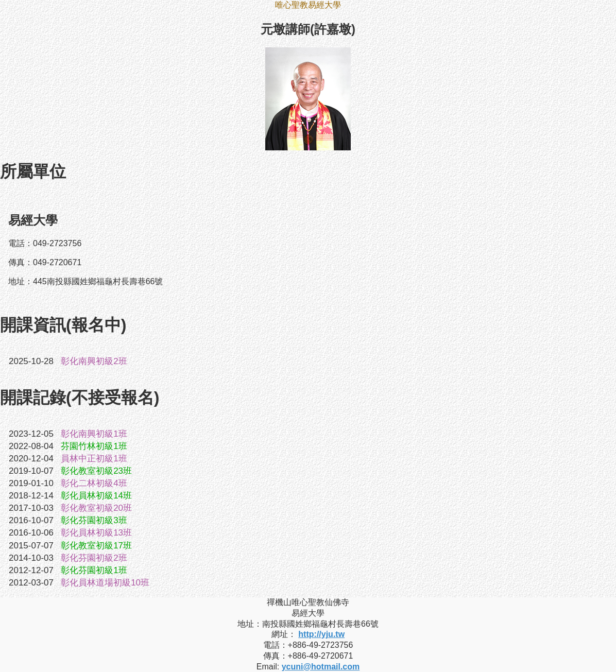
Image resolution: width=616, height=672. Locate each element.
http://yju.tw (321, 634)
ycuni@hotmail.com (321, 667)
